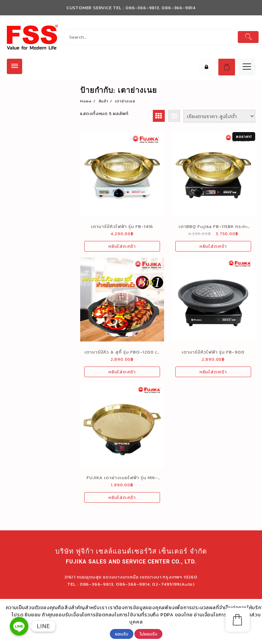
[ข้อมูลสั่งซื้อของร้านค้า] (219, 116)
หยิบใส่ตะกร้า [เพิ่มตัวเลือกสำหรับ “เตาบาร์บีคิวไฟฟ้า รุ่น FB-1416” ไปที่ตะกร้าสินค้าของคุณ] (122, 246)
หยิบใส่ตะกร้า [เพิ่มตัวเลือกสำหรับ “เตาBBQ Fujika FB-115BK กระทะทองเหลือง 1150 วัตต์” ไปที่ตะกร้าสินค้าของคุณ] (213, 246)
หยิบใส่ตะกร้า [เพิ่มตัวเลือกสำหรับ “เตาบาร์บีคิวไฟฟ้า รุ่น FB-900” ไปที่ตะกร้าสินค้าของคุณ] (213, 372)
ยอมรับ (122, 634)
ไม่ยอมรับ (148, 634)
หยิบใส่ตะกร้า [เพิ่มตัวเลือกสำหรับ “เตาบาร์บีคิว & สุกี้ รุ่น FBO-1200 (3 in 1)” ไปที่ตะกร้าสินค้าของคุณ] (122, 372)
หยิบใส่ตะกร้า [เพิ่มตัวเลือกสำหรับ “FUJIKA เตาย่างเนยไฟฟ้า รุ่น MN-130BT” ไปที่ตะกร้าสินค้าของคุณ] (122, 497)
